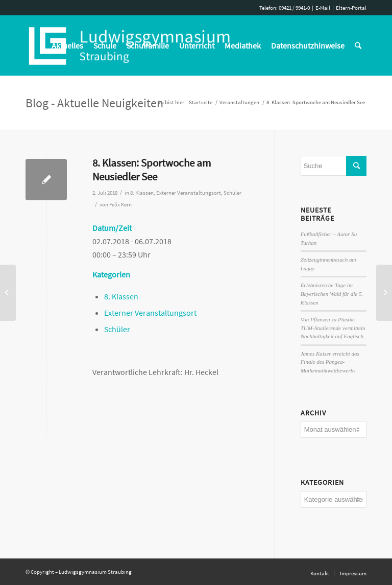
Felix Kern (120, 205)
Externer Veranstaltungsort (189, 193)
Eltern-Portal (351, 8)
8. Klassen (142, 193)
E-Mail (323, 8)
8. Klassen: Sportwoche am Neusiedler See (152, 170)
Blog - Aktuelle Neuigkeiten (94, 103)
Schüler (232, 193)
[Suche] (358, 45)
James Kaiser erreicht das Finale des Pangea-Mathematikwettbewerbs (330, 362)
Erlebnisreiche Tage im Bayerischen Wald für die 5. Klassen (332, 294)
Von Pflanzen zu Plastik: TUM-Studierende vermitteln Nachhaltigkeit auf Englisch (333, 328)
